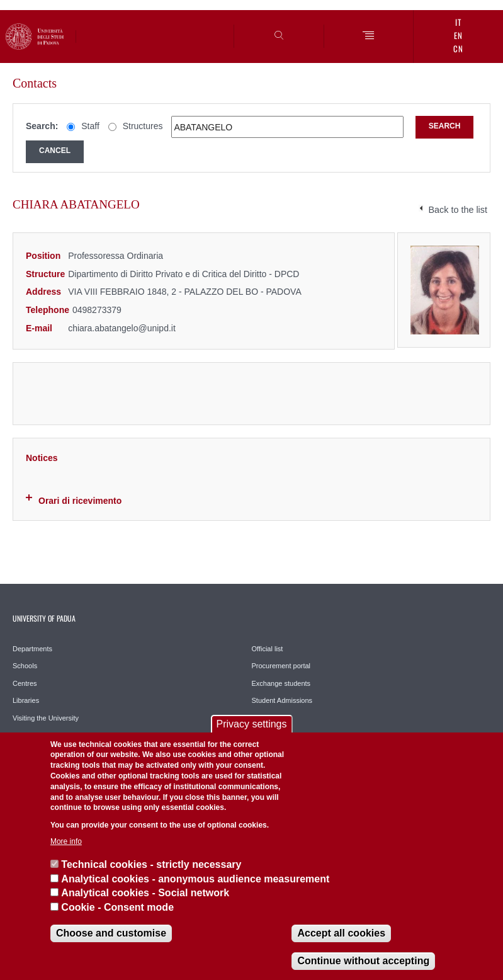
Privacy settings (251, 724)
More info (66, 841)
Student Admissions (282, 700)
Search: (42, 126)
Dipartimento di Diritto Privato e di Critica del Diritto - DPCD (184, 274)
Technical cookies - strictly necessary (151, 864)
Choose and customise (111, 933)
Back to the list (458, 210)
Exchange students (281, 683)
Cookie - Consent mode (117, 907)
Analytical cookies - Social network (145, 893)
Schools (25, 666)
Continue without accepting (363, 961)
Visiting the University (46, 718)
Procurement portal (281, 666)
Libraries (26, 700)
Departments (32, 649)
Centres (25, 683)
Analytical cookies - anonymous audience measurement (195, 879)
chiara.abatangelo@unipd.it (122, 328)
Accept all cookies (341, 933)
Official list (268, 649)
